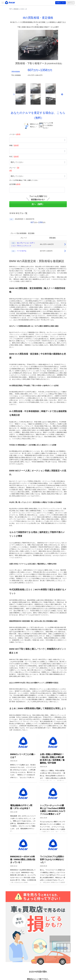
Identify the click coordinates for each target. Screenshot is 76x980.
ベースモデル (22, 251)
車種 (14, 145)
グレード (14, 169)
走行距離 (15, 184)
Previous (14, 94)
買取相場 (16, 9)
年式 (14, 157)
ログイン (71, 3)
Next (62, 94)
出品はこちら (61, 3)
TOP (11, 9)
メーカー (15, 134)
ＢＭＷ (22, 9)
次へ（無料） (38, 204)
